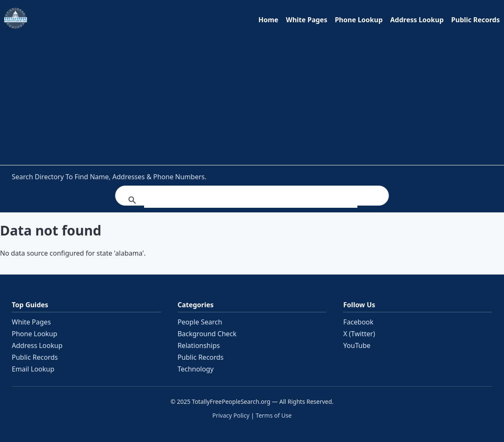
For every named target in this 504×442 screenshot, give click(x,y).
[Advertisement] (252, 95)
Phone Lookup (359, 20)
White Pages (307, 20)
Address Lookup (417, 20)
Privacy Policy (231, 415)
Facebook (358, 322)
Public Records (475, 20)
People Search (200, 322)
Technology (196, 369)
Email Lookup (33, 369)
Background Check (207, 334)
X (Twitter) (359, 334)
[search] (251, 200)
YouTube (357, 345)
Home (268, 20)
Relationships (199, 345)
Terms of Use (274, 415)
